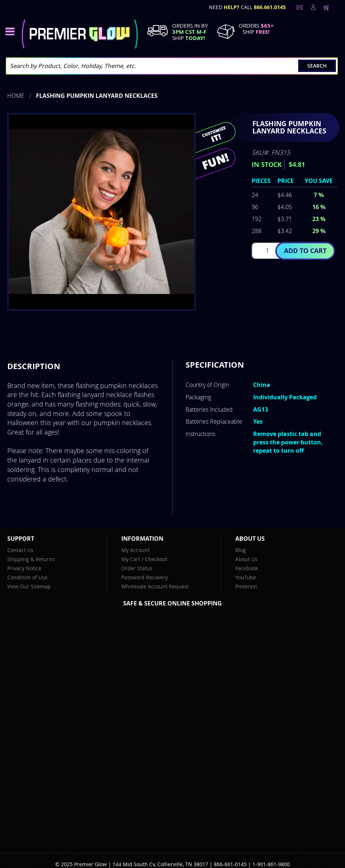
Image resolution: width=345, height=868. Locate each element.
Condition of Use (27, 577)
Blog (241, 550)
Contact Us (20, 550)
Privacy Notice (24, 568)
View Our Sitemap (29, 586)
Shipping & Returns (31, 559)
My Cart (131, 559)
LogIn (312, 7)
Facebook (247, 568)
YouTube (246, 577)
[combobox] (172, 66)
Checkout (156, 559)
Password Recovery (145, 577)
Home (16, 96)
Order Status (137, 568)
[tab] (34, 366)
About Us (246, 559)
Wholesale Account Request (155, 586)
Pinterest (246, 586)
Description (34, 366)
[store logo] (80, 34)
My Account (135, 550)
